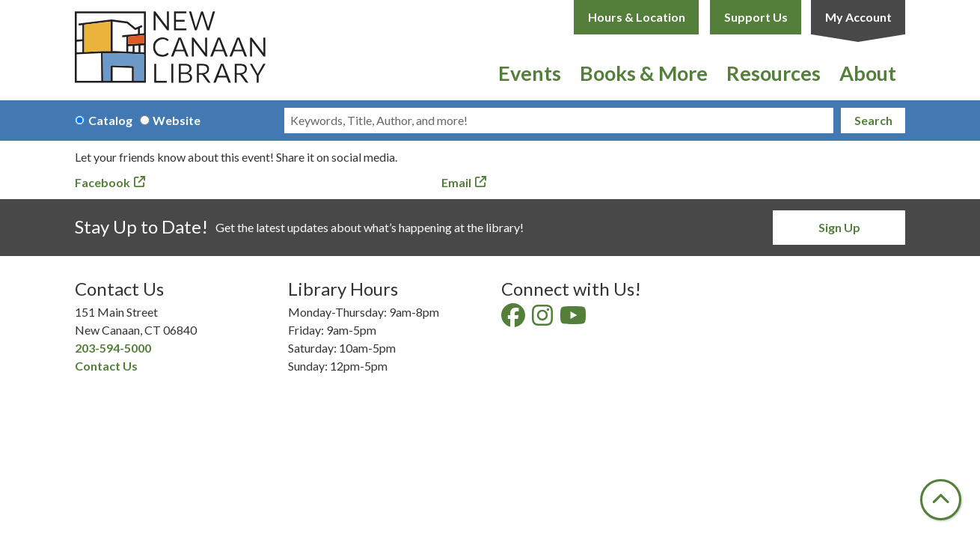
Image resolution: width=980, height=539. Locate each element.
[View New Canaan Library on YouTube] (574, 319)
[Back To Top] (941, 500)
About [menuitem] (868, 73)
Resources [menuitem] (774, 73)
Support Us (756, 17)
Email (456, 182)
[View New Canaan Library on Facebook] (514, 319)
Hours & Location (637, 17)
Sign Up (839, 227)
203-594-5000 (113, 348)
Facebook (102, 182)
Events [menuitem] (530, 73)
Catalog (110, 120)
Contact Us (106, 366)
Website (177, 120)
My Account (858, 17)
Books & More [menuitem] (644, 73)
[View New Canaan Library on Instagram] (543, 319)
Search (873, 120)
